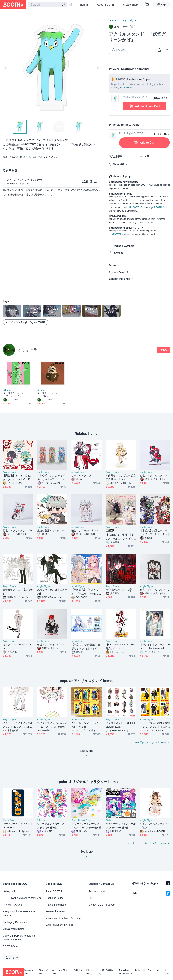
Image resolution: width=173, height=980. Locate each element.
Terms (112, 265)
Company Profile (29, 972)
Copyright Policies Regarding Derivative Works (19, 938)
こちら (30, 157)
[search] (63, 5)
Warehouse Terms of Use (61, 972)
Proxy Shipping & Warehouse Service (19, 913)
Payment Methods (56, 905)
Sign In (84, 5)
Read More (126, 88)
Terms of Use (43, 972)
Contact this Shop (119, 279)
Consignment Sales (14, 929)
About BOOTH (105, 5)
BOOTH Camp (11, 946)
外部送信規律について (107, 972)
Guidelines (78, 970)
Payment (118, 253)
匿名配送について (13, 905)
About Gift (118, 164)
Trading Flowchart (123, 246)
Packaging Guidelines (15, 922)
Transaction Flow (55, 911)
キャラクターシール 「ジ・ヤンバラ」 (15, 395)
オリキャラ (27, 350)
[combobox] (47, 5)
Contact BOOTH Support (102, 905)
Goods (112, 20)
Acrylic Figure (129, 20)
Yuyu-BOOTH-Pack (158, 207)
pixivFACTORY (116, 234)
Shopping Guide (55, 898)
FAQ (91, 898)
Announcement (97, 891)
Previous (6, 67)
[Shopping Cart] (147, 5)
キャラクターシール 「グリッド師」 (51, 395)
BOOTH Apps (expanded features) (22, 898)
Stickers (7, 390)
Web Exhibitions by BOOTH (61, 925)
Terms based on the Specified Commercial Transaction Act (139, 972)
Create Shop (130, 5)
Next (97, 67)
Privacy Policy (117, 272)
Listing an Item (11, 891)
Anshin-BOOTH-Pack (136, 207)
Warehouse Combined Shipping (63, 918)
